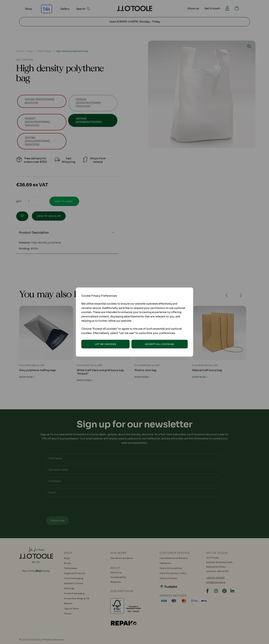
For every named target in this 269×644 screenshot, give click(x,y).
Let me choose (105, 344)
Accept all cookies (160, 344)
